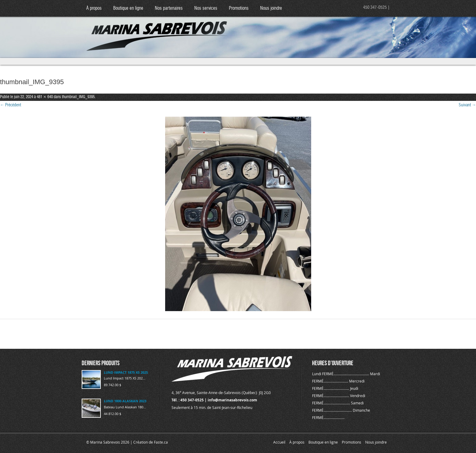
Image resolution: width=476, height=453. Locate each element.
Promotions (239, 8)
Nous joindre (271, 8)
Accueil (279, 442)
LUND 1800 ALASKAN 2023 (125, 401)
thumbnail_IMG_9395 (78, 97)
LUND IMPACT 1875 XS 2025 (126, 372)
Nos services (206, 8)
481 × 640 (45, 97)
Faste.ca (161, 442)
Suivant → (467, 105)
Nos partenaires (169, 8)
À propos (94, 8)
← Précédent (10, 105)
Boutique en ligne (128, 8)
